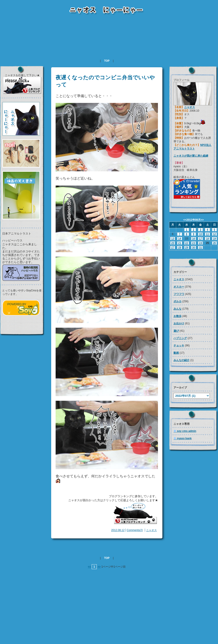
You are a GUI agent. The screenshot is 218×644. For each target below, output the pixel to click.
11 (207, 234)
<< (89, 567)
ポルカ (178, 301)
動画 (176, 353)
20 (173, 243)
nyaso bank (183, 438)
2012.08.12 (118, 530)
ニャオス (151, 530)
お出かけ (179, 323)
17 (201, 239)
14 (180, 239)
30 (193, 247)
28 (180, 247)
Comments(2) (135, 530)
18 (207, 239)
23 (193, 243)
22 (187, 243)
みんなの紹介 (182, 360)
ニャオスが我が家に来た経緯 (191, 156)
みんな (178, 309)
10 (201, 234)
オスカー (179, 287)
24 (201, 243)
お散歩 (178, 316)
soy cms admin (185, 431)
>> (99, 567)
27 (173, 247)
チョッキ (179, 346)
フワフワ (179, 294)
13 (173, 239)
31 (201, 247)
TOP (107, 61)
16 (193, 239)
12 (214, 234)
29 (187, 247)
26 (214, 243)
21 (180, 243)
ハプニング (180, 338)
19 (214, 239)
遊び (176, 331)
